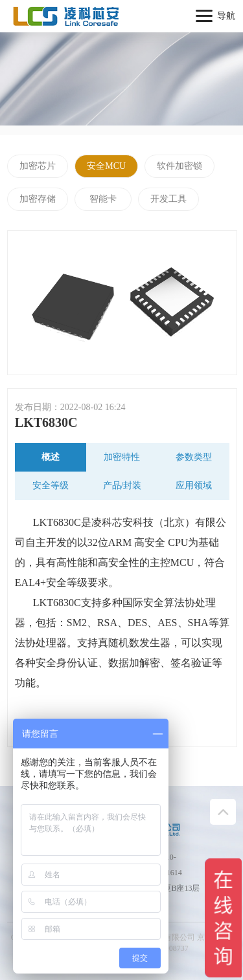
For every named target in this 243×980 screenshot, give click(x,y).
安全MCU (106, 166)
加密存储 (38, 199)
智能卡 (103, 199)
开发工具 (168, 199)
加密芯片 (38, 166)
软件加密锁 (179, 166)
